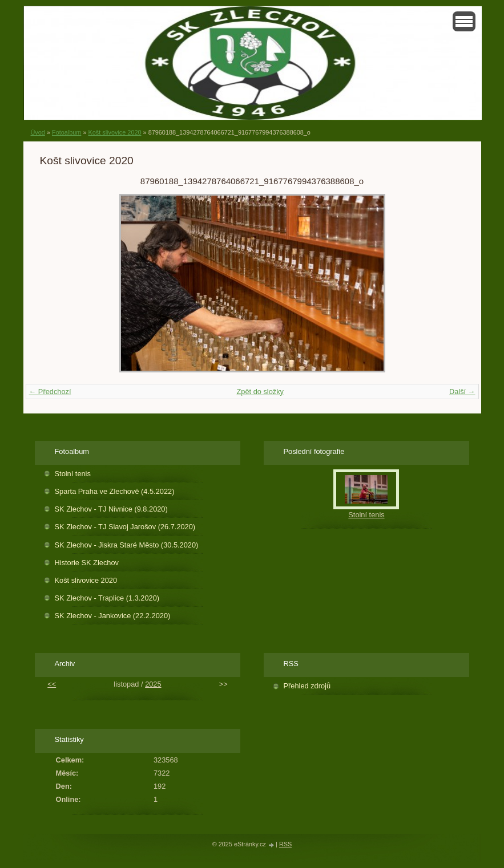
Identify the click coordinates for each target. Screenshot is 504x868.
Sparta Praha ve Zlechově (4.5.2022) (115, 491)
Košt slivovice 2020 (114, 132)
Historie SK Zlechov (87, 563)
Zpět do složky (260, 392)
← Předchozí (50, 392)
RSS (285, 844)
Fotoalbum (66, 132)
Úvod (38, 132)
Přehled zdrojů (307, 686)
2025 (153, 684)
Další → (462, 392)
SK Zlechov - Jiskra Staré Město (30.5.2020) (127, 545)
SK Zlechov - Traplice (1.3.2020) (107, 598)
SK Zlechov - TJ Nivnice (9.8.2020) (111, 509)
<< (52, 684)
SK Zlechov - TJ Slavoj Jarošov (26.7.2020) (125, 527)
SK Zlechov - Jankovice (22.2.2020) (113, 616)
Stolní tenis (73, 474)
